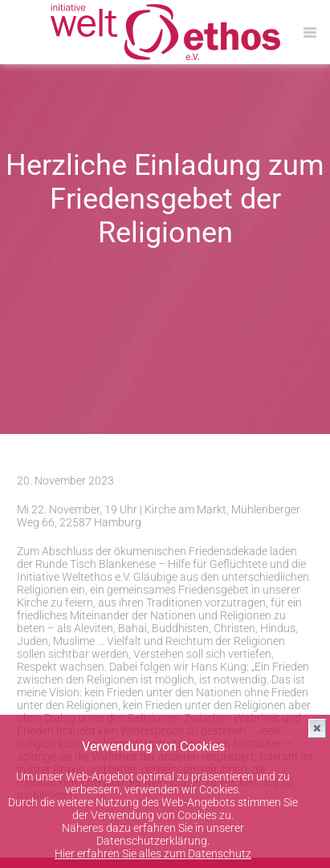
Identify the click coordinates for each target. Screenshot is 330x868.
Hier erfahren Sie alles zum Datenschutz (153, 854)
